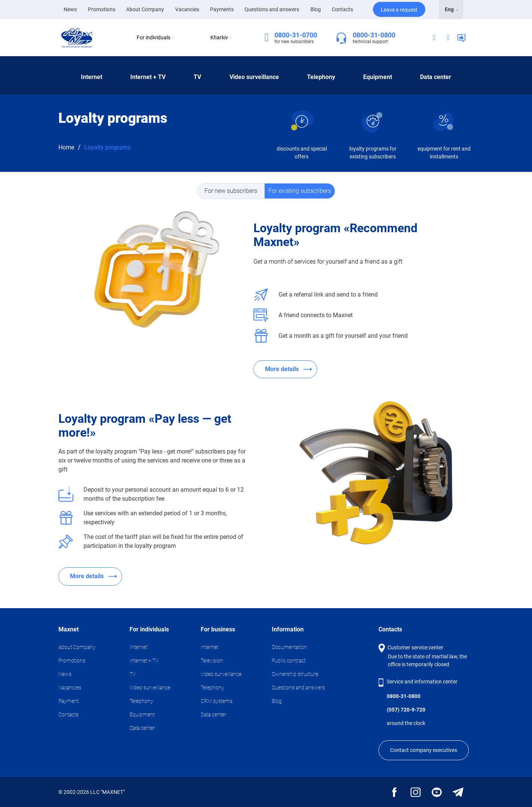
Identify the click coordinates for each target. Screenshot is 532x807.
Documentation (289, 647)
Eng (451, 9)
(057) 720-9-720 (406, 710)
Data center (436, 77)
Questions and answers (272, 9)
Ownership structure (295, 674)
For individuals (155, 37)
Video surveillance (254, 77)
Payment (69, 701)
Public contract (289, 661)
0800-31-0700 (296, 35)
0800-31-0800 (374, 35)
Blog (316, 9)
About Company (145, 9)
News (70, 9)
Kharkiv (221, 37)
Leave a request (399, 10)
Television (212, 661)
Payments (222, 9)
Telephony (321, 77)
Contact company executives (424, 750)
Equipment (378, 77)
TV (197, 77)
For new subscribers (231, 191)
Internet (92, 77)
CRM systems (217, 701)
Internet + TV (148, 77)
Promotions (102, 9)
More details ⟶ (288, 369)
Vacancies (187, 9)
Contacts (342, 9)
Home (66, 147)
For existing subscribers (300, 191)
